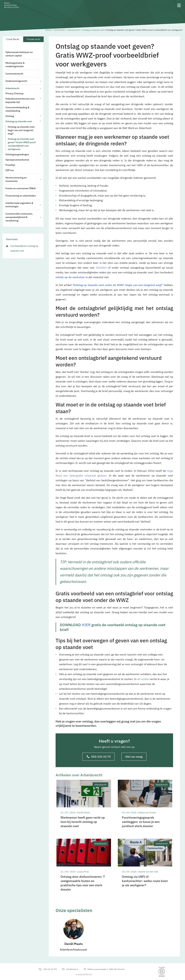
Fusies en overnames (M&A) (21, 188)
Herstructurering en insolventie (23, 179)
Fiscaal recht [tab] (33, 39)
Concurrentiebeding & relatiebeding (17, 109)
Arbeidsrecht (73, 30)
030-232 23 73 (99, 757)
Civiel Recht (59, 30)
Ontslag (23, 116)
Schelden (101, 268)
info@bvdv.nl (72, 969)
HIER (86, 625)
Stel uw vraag (134, 757)
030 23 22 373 (50, 969)
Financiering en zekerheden (21, 196)
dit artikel (143, 679)
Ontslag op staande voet (93, 30)
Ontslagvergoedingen (23, 154)
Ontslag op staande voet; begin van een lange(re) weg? (21, 130)
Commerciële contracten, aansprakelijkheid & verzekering (23, 217)
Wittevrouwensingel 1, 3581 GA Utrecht (106, 969)
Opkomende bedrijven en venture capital (19, 54)
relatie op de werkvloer (70, 277)
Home (48, 30)
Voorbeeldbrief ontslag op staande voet (24, 248)
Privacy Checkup (14, 93)
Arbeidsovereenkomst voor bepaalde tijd (23, 100)
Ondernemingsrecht (23, 81)
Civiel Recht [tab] (13, 39)
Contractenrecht (14, 74)
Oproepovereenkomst (17, 160)
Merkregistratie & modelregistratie (15, 65)
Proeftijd (10, 165)
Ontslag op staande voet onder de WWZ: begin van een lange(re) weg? (118, 285)
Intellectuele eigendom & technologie (23, 205)
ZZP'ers (10, 170)
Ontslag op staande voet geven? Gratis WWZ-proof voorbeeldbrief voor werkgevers (22, 144)
